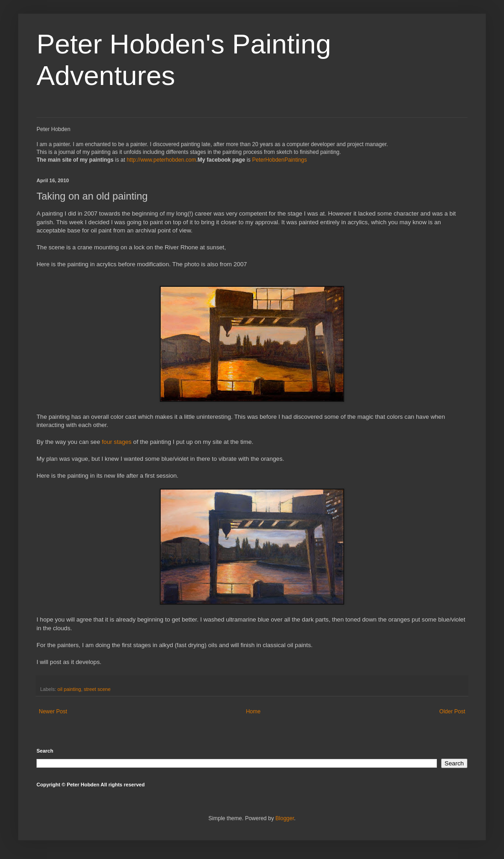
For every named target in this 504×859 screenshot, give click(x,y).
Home (253, 711)
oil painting (69, 689)
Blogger (285, 818)
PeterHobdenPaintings (279, 160)
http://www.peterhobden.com (161, 160)
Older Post (452, 711)
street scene (97, 689)
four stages (117, 442)
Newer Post (53, 711)
